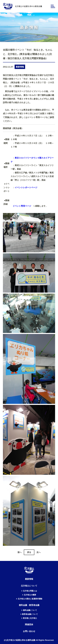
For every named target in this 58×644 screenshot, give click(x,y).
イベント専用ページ (22, 206)
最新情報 (29, 579)
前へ (20, 552)
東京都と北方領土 (30, 618)
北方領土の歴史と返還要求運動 (30, 599)
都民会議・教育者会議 (29, 605)
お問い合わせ (29, 631)
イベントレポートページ (26, 187)
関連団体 (29, 625)
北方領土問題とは (30, 591)
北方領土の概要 (30, 595)
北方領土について (29, 586)
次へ (39, 552)
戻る (29, 552)
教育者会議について (30, 614)
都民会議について (30, 610)
